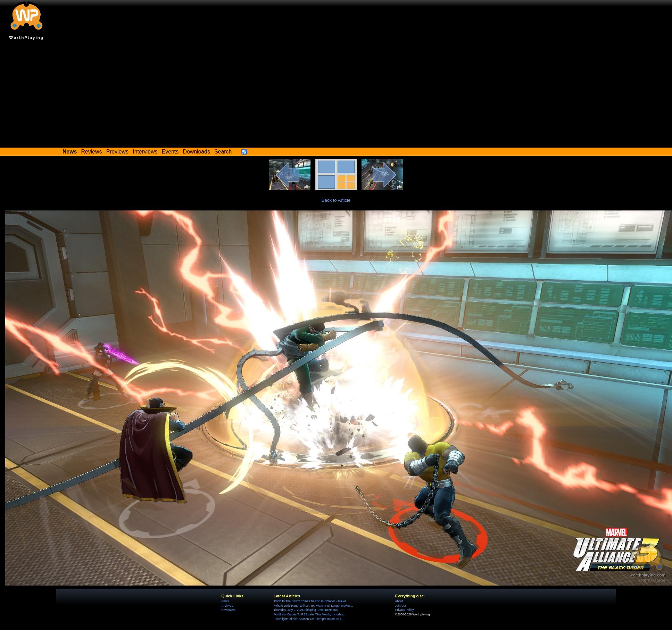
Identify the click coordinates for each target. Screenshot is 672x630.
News (225, 601)
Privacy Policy (404, 610)
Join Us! (401, 606)
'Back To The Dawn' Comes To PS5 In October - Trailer (310, 601)
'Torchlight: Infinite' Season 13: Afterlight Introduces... (309, 619)
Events (170, 152)
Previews (117, 152)
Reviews (92, 152)
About (399, 601)
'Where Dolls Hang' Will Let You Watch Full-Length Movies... (313, 606)
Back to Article (336, 200)
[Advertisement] (336, 96)
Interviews (145, 152)
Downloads (197, 152)
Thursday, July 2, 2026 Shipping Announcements (306, 610)
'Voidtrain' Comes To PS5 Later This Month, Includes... (310, 614)
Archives (227, 606)
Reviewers (229, 610)
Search (223, 152)
